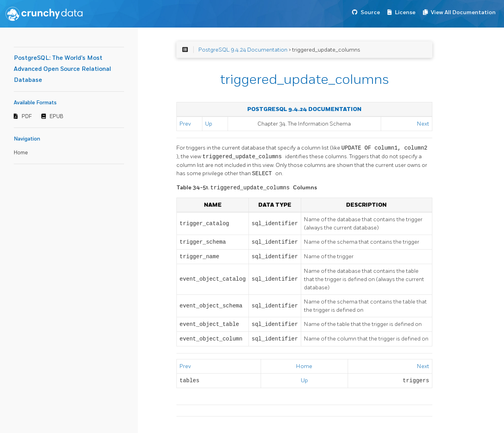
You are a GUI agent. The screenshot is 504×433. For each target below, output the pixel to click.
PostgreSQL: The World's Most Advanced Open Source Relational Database (62, 69)
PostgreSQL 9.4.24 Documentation (243, 50)
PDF (27, 117)
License (405, 12)
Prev (185, 124)
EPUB (57, 117)
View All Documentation (463, 12)
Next (423, 124)
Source (370, 12)
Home (21, 153)
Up (209, 124)
